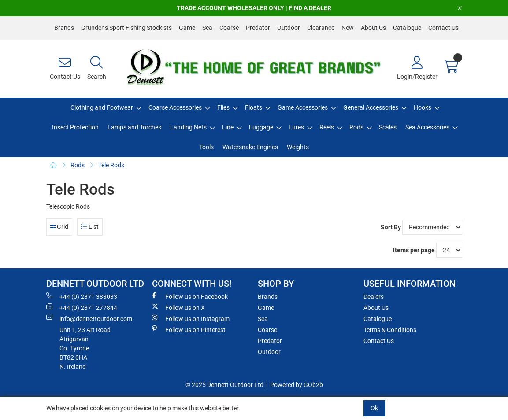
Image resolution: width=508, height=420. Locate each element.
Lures (296, 127)
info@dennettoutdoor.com (89, 318)
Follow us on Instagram (191, 318)
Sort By (391, 227)
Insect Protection (75, 127)
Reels (327, 127)
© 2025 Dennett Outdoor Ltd (224, 385)
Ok (374, 408)
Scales (388, 127)
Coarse (229, 28)
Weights (298, 147)
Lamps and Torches (134, 127)
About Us (373, 28)
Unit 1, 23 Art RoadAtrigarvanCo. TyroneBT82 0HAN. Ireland (85, 348)
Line (228, 127)
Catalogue (407, 28)
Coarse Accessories (175, 107)
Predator (258, 28)
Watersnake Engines (250, 147)
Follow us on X (178, 307)
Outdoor (289, 28)
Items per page (414, 250)
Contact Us (443, 28)
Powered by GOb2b (297, 385)
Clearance (321, 28)
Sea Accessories (427, 127)
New (348, 28)
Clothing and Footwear (102, 107)
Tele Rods (111, 165)
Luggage (261, 127)
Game (187, 28)
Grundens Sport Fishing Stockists (126, 28)
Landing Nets (188, 127)
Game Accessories (303, 107)
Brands (64, 28)
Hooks (423, 107)
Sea (207, 28)
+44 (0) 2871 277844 (82, 307)
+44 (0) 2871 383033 (82, 296)
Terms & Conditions (390, 330)
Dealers (374, 297)
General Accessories (371, 107)
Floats (254, 107)
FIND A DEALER (310, 8)
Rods (356, 127)
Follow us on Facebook (190, 296)
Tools (206, 147)
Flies (223, 107)
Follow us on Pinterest (189, 329)
